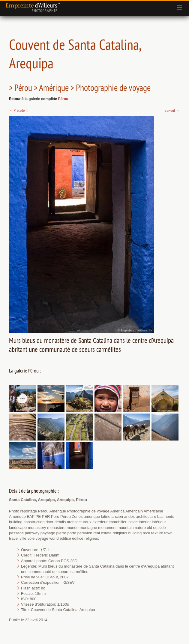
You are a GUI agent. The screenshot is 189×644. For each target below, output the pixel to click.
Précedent (18, 110)
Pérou (63, 99)
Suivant (172, 110)
